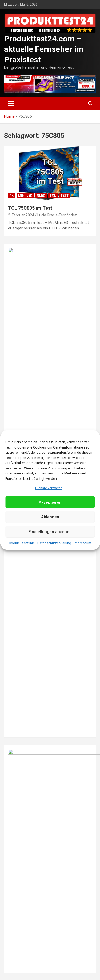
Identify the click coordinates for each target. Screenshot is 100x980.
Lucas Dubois (45, 934)
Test (65, 196)
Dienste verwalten (49, 488)
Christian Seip (52, 685)
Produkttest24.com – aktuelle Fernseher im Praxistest (44, 49)
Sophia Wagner (43, 847)
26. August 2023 (22, 766)
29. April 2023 (19, 934)
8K (12, 659)
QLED (41, 196)
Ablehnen (50, 517)
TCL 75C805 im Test (30, 208)
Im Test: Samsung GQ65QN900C (44, 840)
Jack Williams (50, 766)
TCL (53, 196)
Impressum (83, 543)
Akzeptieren (50, 502)
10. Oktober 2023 (22, 685)
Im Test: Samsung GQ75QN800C (44, 759)
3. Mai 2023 (18, 847)
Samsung (58, 659)
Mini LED (25, 196)
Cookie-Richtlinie (22, 543)
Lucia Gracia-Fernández (57, 215)
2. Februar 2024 (21, 215)
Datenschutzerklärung (54, 543)
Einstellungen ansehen (50, 532)
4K (12, 196)
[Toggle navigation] (11, 104)
